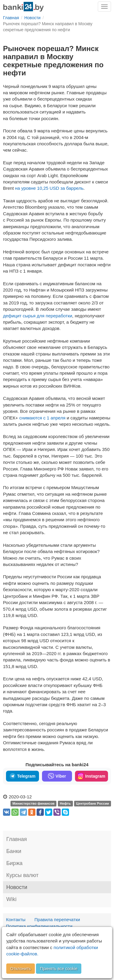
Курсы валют (22, 875)
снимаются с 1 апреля (42, 418)
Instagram (91, 776)
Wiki (11, 899)
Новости (17, 887)
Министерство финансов (34, 804)
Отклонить (21, 969)
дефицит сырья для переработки (38, 316)
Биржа (14, 863)
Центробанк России (93, 804)
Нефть (65, 804)
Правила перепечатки (57, 920)
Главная (17, 839)
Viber (57, 776)
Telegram (22, 776)
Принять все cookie (59, 969)
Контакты (16, 920)
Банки (14, 851)
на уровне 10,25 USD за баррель (49, 188)
